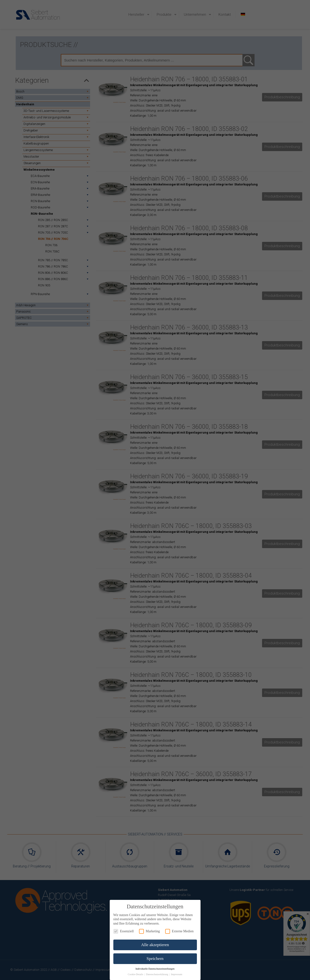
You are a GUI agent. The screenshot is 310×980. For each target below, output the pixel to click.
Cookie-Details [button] (136, 974)
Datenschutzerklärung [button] (157, 974)
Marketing (149, 931)
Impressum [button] (177, 974)
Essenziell (124, 931)
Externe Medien (179, 931)
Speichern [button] (155, 958)
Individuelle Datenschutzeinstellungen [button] (155, 969)
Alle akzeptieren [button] (155, 945)
